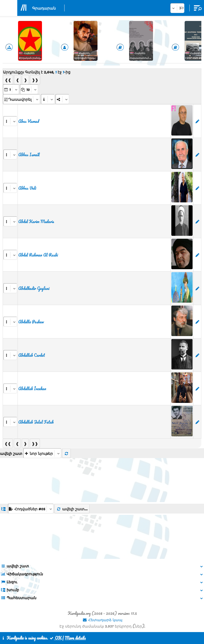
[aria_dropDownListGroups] (31, 509)
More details (75, 638)
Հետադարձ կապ (102, 620)
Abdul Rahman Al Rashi (38, 255)
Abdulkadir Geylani (34, 288)
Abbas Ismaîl (29, 155)
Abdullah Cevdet (32, 355)
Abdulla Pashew (31, 322)
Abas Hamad (29, 121)
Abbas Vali (27, 188)
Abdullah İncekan (32, 389)
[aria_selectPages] (11, 89)
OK (55, 638)
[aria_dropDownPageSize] (29, 89)
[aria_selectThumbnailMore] (42, 453)
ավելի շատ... (72, 509)
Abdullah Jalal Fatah (36, 422)
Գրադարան (44, 8)
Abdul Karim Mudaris (36, 221)
